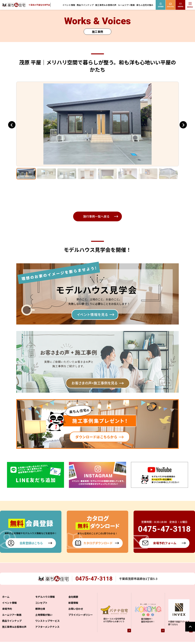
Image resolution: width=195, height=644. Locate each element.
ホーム (6, 597)
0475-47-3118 (97, 579)
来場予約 (7, 609)
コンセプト (41, 603)
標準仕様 (40, 609)
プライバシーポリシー (81, 615)
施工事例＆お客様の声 (106, 5)
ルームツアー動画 (126, 5)
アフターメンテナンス (47, 627)
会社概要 (73, 597)
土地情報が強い (44, 615)
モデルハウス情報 (45, 597)
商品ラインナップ (85, 5)
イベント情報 (69, 5)
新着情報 (73, 603)
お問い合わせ (76, 609)
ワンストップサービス (47, 621)
